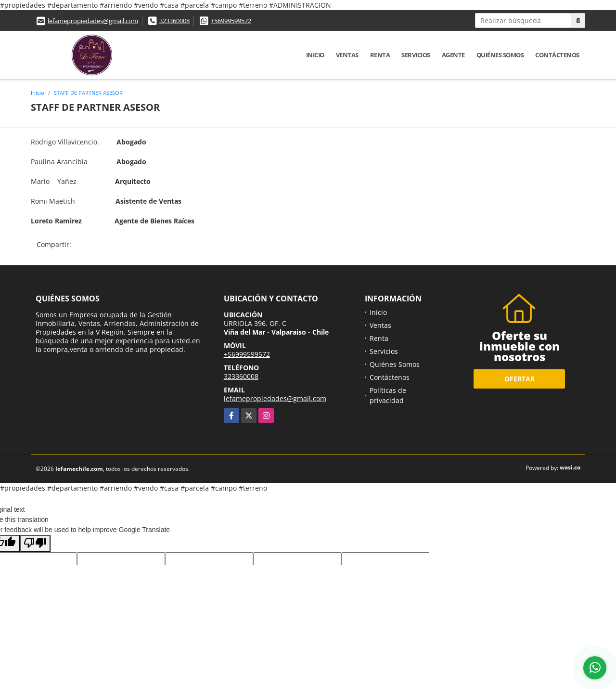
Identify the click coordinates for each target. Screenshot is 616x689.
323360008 (174, 21)
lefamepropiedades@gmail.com (93, 21)
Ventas (347, 55)
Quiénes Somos (500, 55)
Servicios (416, 55)
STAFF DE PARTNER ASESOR (88, 93)
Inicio (315, 55)
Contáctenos (557, 55)
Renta (380, 55)
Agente (453, 55)
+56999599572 (231, 21)
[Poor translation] (35, 544)
